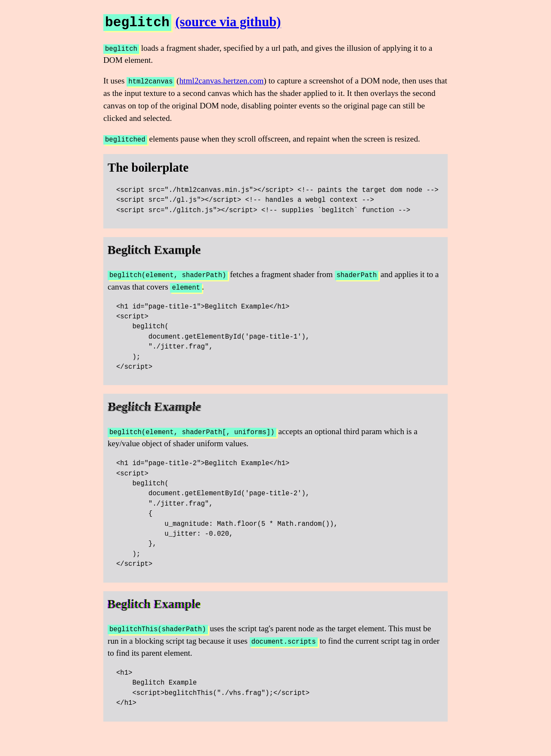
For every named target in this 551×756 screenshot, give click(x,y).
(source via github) (228, 22)
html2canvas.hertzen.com (221, 81)
